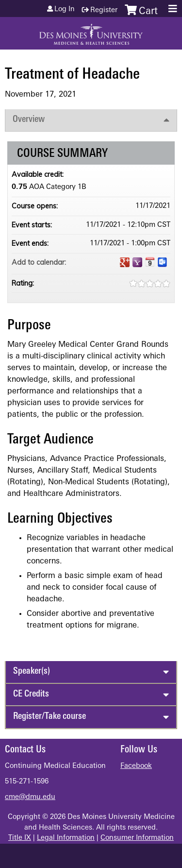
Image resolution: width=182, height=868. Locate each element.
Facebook (136, 766)
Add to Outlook (163, 262)
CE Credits (31, 694)
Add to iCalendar (150, 262)
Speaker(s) (32, 672)
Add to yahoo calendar (137, 262)
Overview (29, 120)
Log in (65, 10)
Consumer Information (137, 838)
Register (104, 10)
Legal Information (66, 838)
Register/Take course (50, 717)
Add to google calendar (125, 262)
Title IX (20, 838)
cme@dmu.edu (30, 797)
